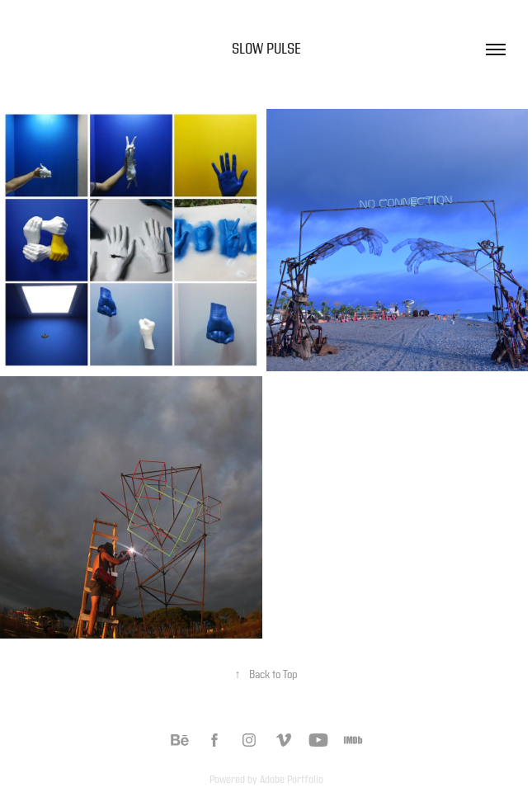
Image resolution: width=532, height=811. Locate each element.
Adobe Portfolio (292, 780)
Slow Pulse (266, 49)
